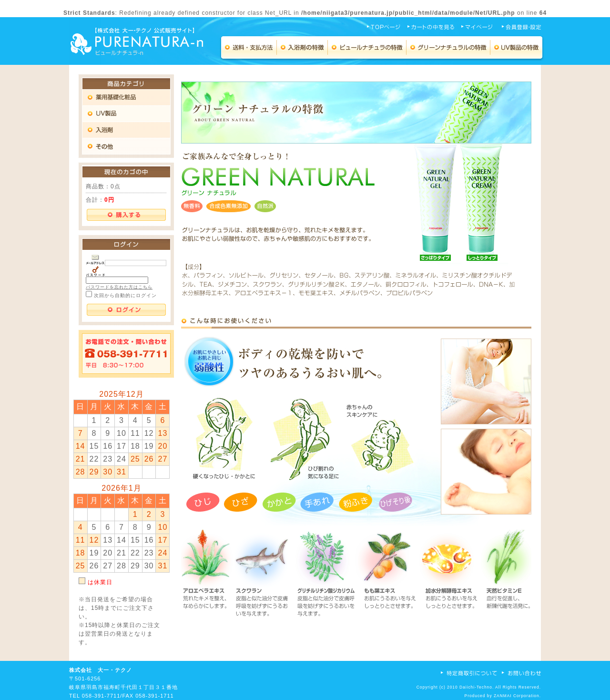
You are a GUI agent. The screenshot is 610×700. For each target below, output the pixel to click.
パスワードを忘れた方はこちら (119, 287)
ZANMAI (503, 696)
